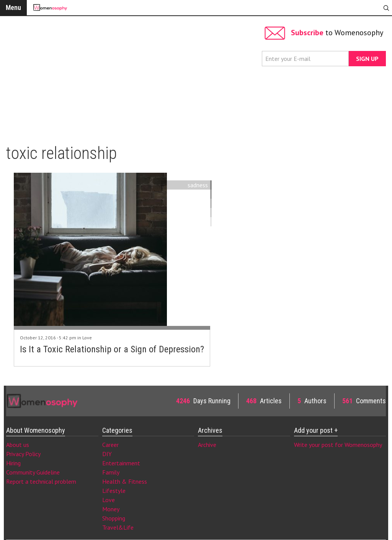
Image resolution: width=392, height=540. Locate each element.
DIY (107, 454)
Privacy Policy (23, 454)
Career (110, 445)
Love (87, 338)
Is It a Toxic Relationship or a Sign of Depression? (112, 349)
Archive (207, 445)
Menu (13, 7)
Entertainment (121, 463)
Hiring (13, 463)
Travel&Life (118, 527)
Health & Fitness (125, 481)
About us (18, 445)
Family (111, 472)
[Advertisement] (132, 77)
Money (111, 509)
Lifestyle (114, 491)
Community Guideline (33, 472)
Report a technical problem (41, 481)
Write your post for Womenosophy (338, 445)
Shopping (114, 518)
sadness (198, 185)
